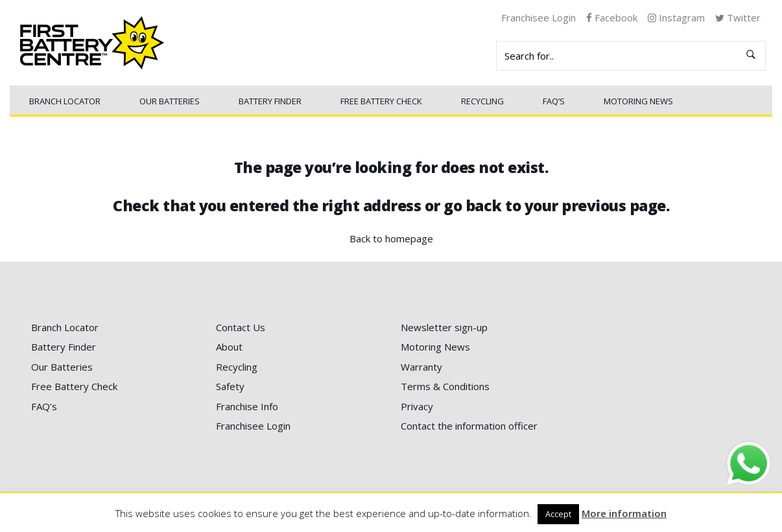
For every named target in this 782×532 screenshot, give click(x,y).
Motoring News (638, 101)
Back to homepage (391, 238)
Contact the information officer (469, 426)
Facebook (612, 17)
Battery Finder (270, 101)
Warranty (421, 367)
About (229, 347)
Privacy (417, 406)
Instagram (676, 17)
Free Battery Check (381, 101)
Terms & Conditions (445, 386)
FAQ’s (554, 101)
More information (624, 513)
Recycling (482, 101)
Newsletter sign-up (444, 327)
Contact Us (241, 327)
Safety (230, 386)
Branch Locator (65, 101)
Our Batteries (170, 101)
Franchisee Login (539, 17)
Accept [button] (558, 514)
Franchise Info (247, 406)
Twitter (738, 17)
